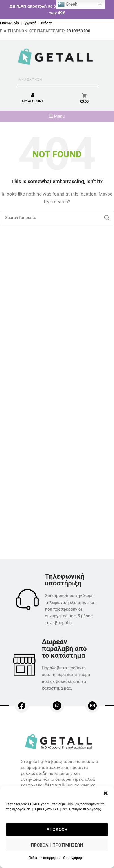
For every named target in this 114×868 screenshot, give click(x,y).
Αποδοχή (57, 830)
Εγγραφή (29, 23)
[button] (106, 793)
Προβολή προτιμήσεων (57, 845)
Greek (68, 5)
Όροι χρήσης (73, 858)
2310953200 (78, 31)
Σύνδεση (46, 23)
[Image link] (59, 741)
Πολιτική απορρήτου (44, 858)
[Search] (57, 218)
